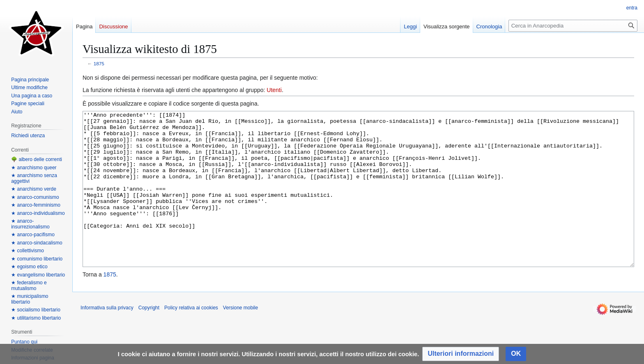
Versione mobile (240, 339)
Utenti (274, 90)
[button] (461, 354)
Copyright (149, 339)
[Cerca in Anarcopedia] (573, 26)
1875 (99, 63)
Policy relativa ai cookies (191, 339)
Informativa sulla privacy (107, 339)
